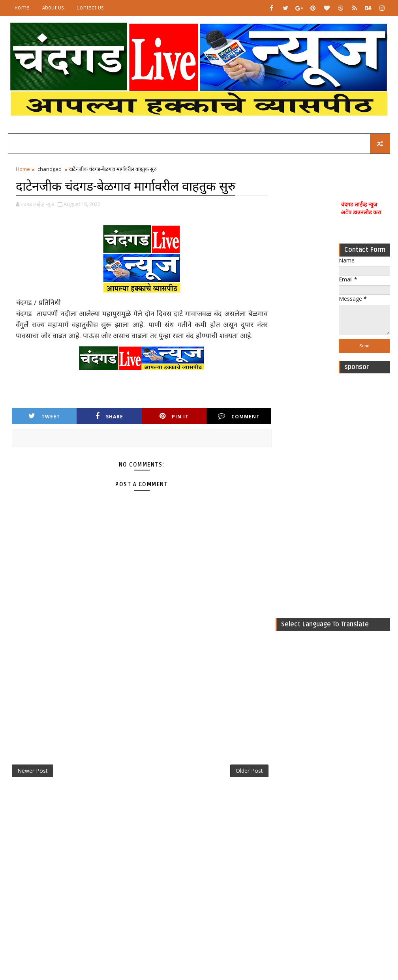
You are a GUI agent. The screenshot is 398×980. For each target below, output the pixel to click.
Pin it (174, 416)
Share (109, 416)
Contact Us (90, 8)
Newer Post (33, 771)
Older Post (249, 771)
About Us (53, 8)
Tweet (44, 416)
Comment (239, 416)
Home (22, 8)
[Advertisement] (364, 496)
